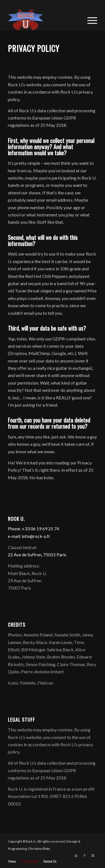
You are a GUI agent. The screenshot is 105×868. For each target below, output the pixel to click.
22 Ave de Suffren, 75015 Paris (37, 555)
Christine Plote (39, 849)
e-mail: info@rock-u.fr (29, 536)
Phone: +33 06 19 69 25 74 (33, 529)
